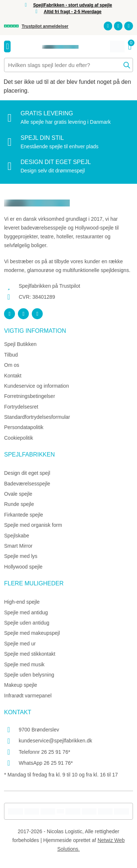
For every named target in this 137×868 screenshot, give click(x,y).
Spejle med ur (20, 644)
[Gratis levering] (9, 118)
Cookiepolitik (18, 438)
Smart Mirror (18, 546)
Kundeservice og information (36, 386)
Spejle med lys (21, 556)
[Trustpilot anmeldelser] (11, 26)
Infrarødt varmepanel (28, 696)
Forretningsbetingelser (29, 396)
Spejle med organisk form (33, 525)
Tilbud (11, 355)
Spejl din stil (42, 138)
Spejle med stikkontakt (30, 654)
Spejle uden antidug (27, 623)
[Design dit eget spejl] (9, 166)
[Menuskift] (7, 46)
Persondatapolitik (24, 427)
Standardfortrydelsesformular (37, 417)
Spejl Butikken (20, 344)
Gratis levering (47, 113)
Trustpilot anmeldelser (45, 26)
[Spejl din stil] (9, 142)
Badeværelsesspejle (27, 484)
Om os (12, 365)
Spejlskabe (17, 536)
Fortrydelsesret (21, 407)
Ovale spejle (18, 494)
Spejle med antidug (26, 612)
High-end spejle (22, 602)
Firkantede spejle (24, 515)
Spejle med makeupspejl (32, 633)
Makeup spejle (20, 685)
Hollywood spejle (23, 567)
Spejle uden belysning (29, 675)
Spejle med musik (24, 664)
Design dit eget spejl (56, 162)
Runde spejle (19, 504)
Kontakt (13, 376)
